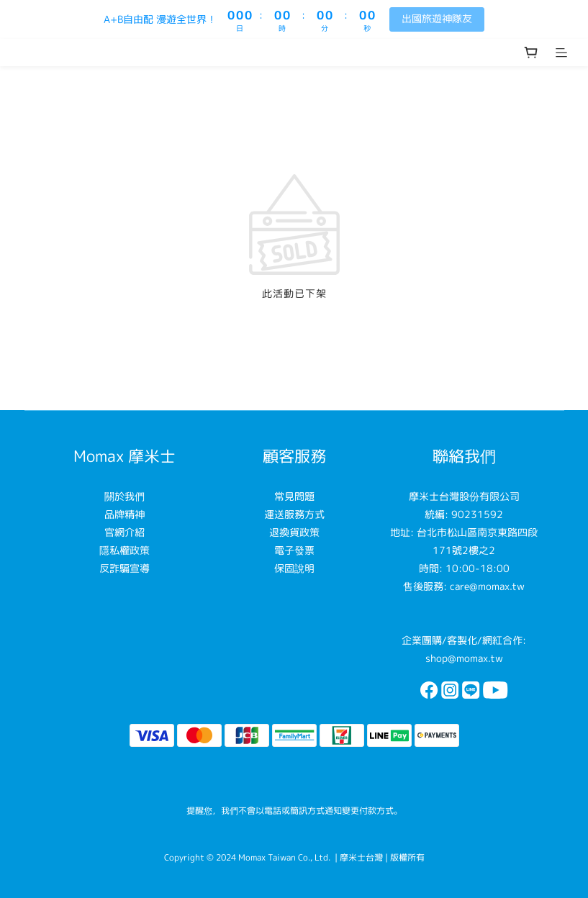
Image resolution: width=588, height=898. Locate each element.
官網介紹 (125, 532)
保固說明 (294, 568)
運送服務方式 (294, 514)
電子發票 (294, 550)
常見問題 (294, 496)
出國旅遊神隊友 (437, 18)
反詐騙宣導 (125, 568)
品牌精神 (125, 514)
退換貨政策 (294, 532)
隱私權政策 (125, 550)
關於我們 (125, 496)
